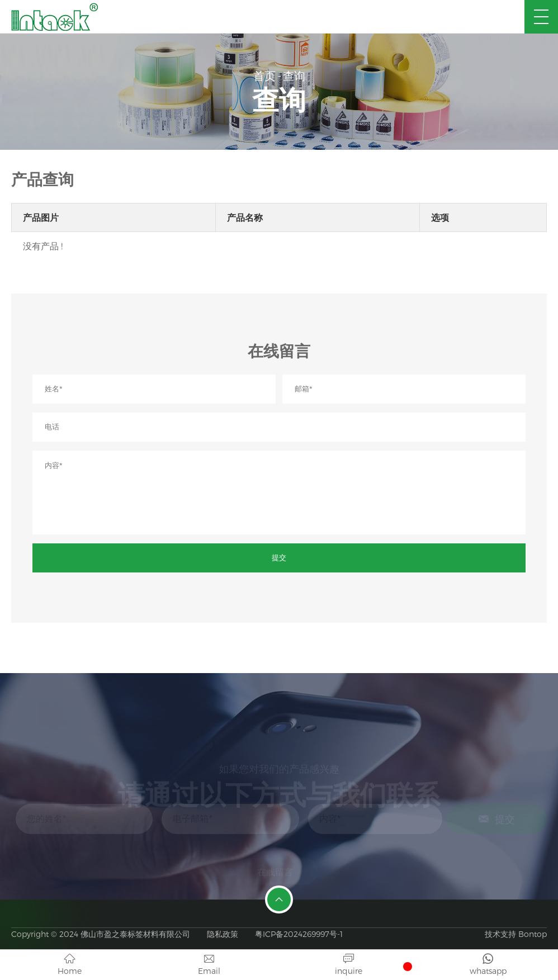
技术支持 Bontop (516, 934)
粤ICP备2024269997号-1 (299, 934)
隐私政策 (223, 934)
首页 (264, 75)
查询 (294, 75)
